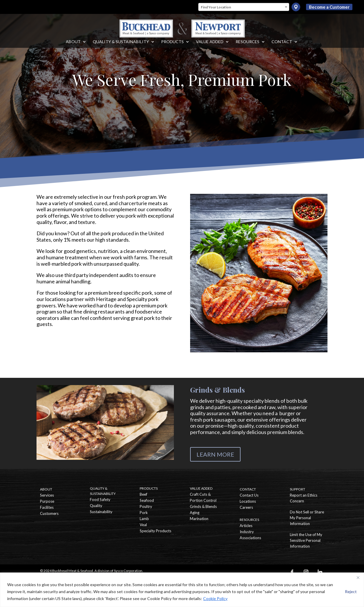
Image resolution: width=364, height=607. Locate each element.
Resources (247, 46)
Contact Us (249, 495)
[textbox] (244, 7)
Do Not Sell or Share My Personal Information (307, 518)
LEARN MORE (215, 454)
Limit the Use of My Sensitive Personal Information (306, 540)
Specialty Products (155, 531)
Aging (195, 513)
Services (47, 495)
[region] (182, 590)
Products (172, 46)
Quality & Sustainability (121, 46)
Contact (282, 46)
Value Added (210, 46)
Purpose (47, 501)
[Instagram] (306, 572)
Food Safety (100, 500)
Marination (199, 519)
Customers (49, 513)
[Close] (358, 577)
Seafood (147, 500)
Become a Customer (329, 7)
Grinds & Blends (203, 506)
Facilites (47, 507)
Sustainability (101, 512)
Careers (246, 507)
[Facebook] (292, 572)
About (73, 46)
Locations (248, 501)
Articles (246, 526)
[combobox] (244, 7)
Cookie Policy (215, 598)
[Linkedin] (320, 572)
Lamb (144, 519)
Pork (144, 513)
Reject (351, 591)
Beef (143, 494)
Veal (143, 525)
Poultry (146, 506)
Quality (96, 506)
